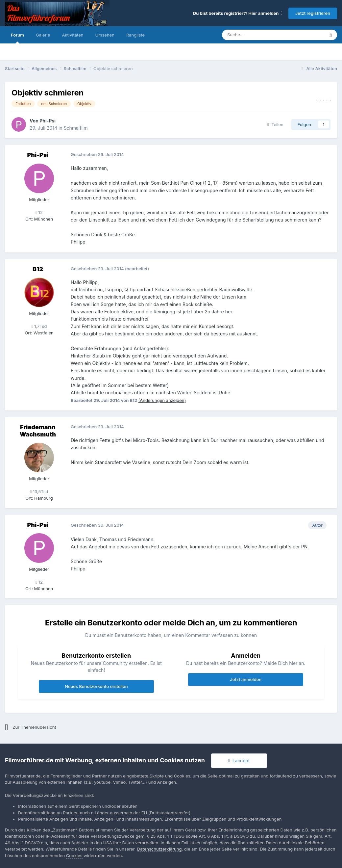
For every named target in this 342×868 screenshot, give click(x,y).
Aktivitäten (73, 35)
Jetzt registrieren (313, 13)
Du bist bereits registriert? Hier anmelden (238, 13)
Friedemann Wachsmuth (38, 431)
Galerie (43, 35)
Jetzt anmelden (246, 679)
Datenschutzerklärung (159, 849)
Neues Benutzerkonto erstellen (96, 686)
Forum (17, 38)
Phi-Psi (48, 121)
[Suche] (253, 35)
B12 (38, 269)
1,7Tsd (39, 326)
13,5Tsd (39, 491)
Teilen (275, 124)
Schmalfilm (75, 128)
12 (39, 212)
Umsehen (105, 35)
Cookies (74, 855)
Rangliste (135, 35)
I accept (239, 761)
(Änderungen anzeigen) (162, 400)
